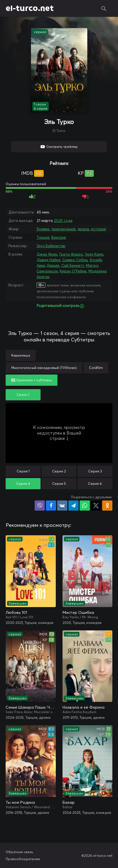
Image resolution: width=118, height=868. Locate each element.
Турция (43, 237)
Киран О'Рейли (73, 271)
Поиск (104, 8)
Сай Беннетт (73, 265)
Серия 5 (59, 484)
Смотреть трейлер (62, 147)
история (98, 229)
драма (83, 229)
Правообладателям (23, 859)
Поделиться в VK (62, 506)
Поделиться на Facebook (51, 506)
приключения (64, 229)
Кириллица (21, 355)
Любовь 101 (16, 612)
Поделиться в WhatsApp (85, 506)
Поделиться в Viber (40, 506)
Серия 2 (59, 471)
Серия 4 (23, 484)
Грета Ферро (71, 254)
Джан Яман (47, 254)
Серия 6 (95, 484)
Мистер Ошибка (78, 612)
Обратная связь (19, 852)
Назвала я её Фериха (84, 707)
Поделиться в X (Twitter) (96, 506)
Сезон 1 (23, 395)
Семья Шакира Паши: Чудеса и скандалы (31, 707)
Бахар (69, 802)
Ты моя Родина (20, 802)
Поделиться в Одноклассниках (107, 506)
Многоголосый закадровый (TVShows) (44, 368)
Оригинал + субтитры (32, 380)
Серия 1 (23, 471)
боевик (43, 229)
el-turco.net (30, 8)
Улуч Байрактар (51, 246)
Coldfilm (96, 368)
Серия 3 (95, 471)
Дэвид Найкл (48, 260)
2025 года (63, 221)
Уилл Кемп (94, 254)
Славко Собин (75, 260)
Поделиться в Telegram (74, 506)
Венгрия (59, 237)
